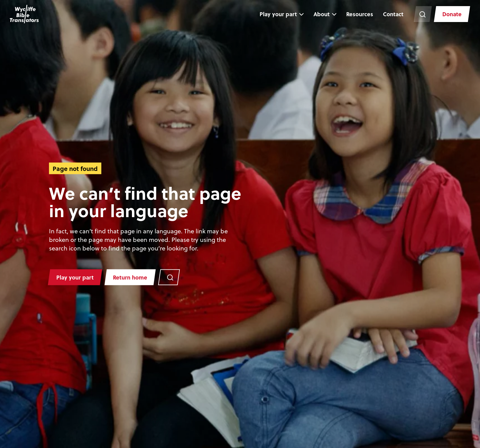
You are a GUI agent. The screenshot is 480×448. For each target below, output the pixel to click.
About (322, 14)
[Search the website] (423, 14)
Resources (360, 14)
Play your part (278, 14)
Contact (393, 14)
